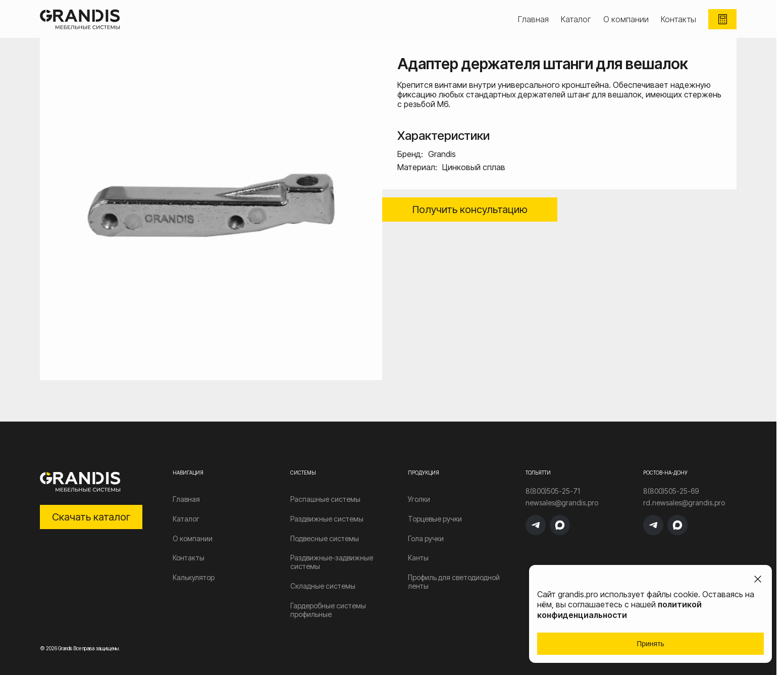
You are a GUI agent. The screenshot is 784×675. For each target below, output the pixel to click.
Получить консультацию (470, 210)
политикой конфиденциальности (619, 610)
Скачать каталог (91, 517)
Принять (650, 644)
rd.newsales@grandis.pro (684, 503)
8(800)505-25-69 (671, 491)
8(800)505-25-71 (553, 491)
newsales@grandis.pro (562, 503)
